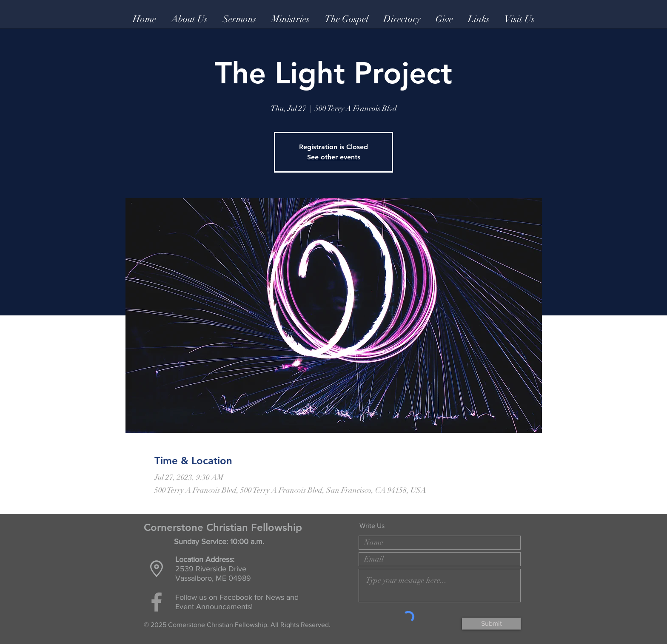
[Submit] (491, 624)
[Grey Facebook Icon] (157, 602)
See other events (334, 157)
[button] (190, 19)
